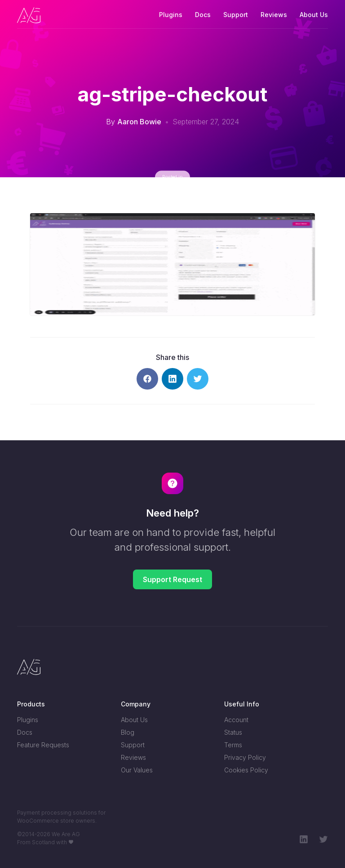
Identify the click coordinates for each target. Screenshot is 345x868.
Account (236, 720)
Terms (233, 745)
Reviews (274, 15)
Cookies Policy (246, 770)
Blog (128, 732)
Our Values (137, 770)
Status (233, 732)
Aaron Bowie (139, 122)
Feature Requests (43, 745)
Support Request (172, 579)
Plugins (171, 15)
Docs (203, 15)
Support (236, 15)
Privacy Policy (245, 757)
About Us (314, 15)
